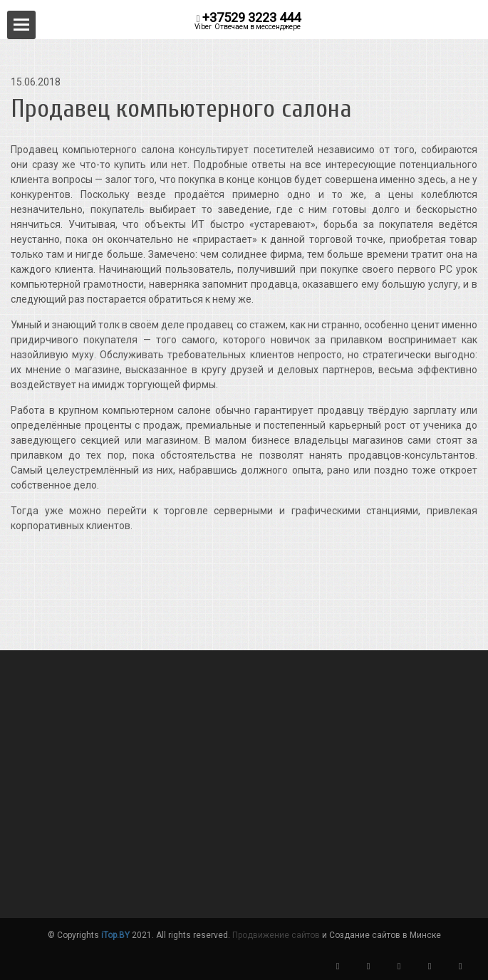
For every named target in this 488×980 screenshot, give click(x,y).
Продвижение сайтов (276, 935)
